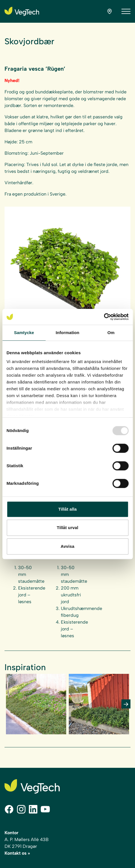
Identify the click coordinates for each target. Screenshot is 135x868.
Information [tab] (68, 333)
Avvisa (67, 546)
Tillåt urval (68, 528)
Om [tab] (111, 333)
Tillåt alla (67, 509)
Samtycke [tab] (24, 333)
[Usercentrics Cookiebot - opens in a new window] (104, 317)
